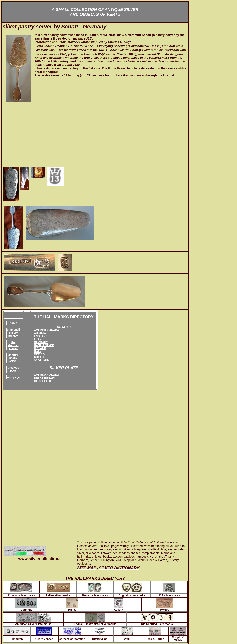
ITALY (38, 351)
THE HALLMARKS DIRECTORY (64, 317)
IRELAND (40, 348)
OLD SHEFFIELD (45, 381)
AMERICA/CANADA (46, 330)
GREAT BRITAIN (44, 378)
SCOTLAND (41, 360)
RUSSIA (39, 357)
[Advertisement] (95, 136)
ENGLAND (41, 336)
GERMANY (41, 342)
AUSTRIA (40, 333)
